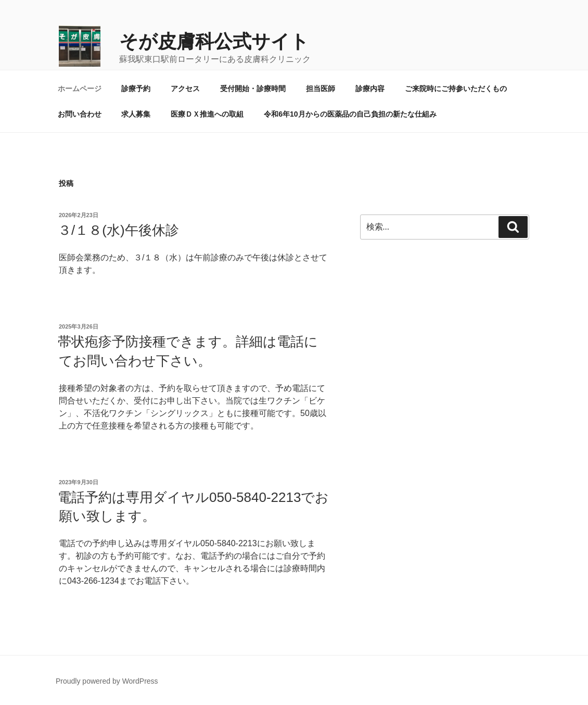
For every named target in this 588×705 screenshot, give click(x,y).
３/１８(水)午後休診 (118, 230)
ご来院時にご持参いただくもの (456, 89)
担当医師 (321, 89)
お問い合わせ (80, 114)
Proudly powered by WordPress (107, 681)
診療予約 (136, 89)
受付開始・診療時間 (253, 89)
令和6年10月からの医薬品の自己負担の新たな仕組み (350, 114)
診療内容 (370, 89)
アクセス (185, 89)
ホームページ (80, 89)
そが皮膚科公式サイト (214, 41)
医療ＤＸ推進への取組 (207, 114)
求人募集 (136, 114)
